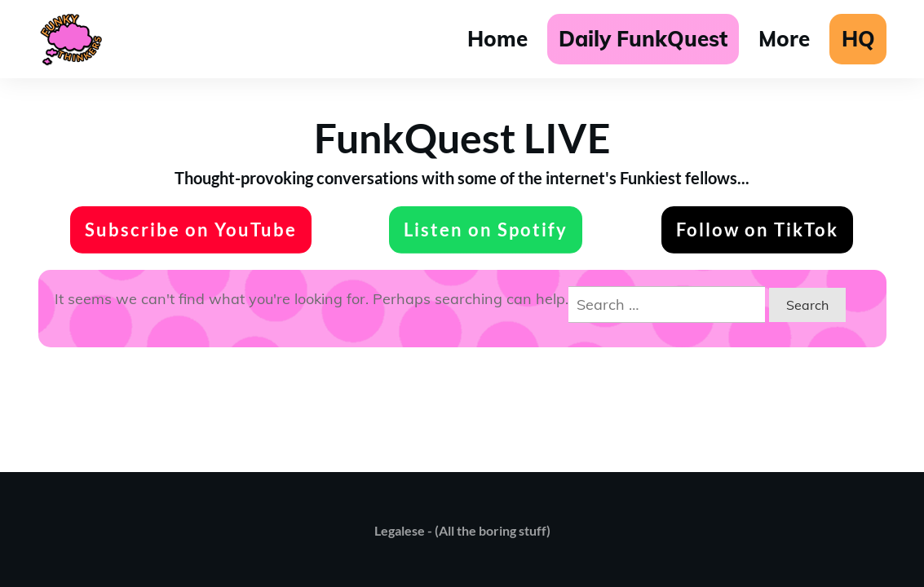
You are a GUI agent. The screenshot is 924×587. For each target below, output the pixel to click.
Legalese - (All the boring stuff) (462, 530)
